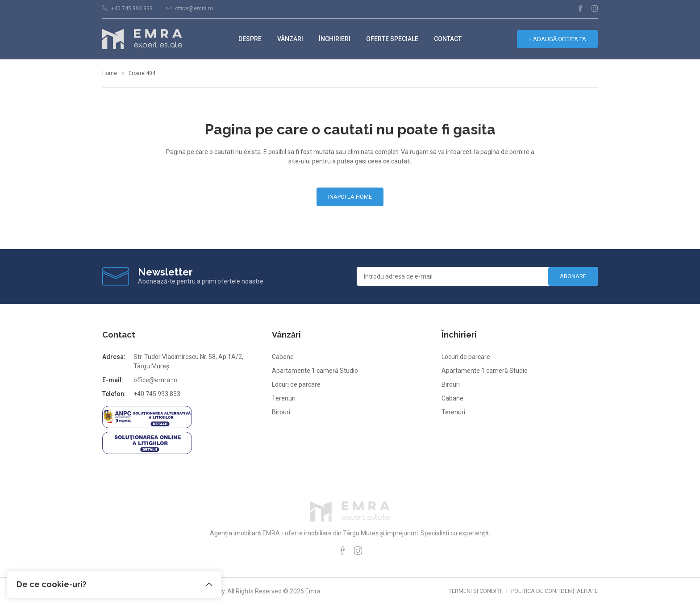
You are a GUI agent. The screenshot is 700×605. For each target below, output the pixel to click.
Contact (448, 39)
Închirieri (335, 39)
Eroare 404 (142, 73)
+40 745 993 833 (132, 8)
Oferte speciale (392, 39)
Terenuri (284, 398)
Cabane (283, 357)
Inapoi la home (350, 197)
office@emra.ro (194, 8)
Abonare (573, 276)
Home (110, 73)
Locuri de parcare (296, 384)
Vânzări (290, 39)
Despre (250, 39)
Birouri (281, 412)
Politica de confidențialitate (554, 591)
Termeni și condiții (476, 591)
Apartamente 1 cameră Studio (315, 371)
